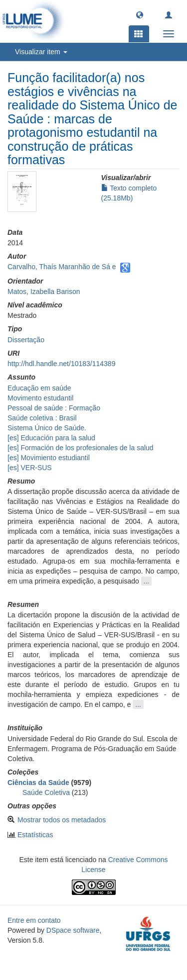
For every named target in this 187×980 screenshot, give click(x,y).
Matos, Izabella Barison (44, 292)
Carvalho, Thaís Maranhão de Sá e (62, 267)
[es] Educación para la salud (51, 438)
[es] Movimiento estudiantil (49, 458)
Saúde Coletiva (46, 792)
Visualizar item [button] (41, 52)
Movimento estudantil (40, 398)
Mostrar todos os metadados (62, 820)
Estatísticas (35, 835)
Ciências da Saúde (38, 783)
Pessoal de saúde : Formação (54, 408)
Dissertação (26, 340)
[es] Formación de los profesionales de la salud (81, 448)
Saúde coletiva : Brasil (42, 418)
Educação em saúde (39, 388)
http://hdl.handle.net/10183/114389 (61, 364)
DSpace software (73, 930)
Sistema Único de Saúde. (47, 428)
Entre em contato (34, 920)
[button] (140, 14)
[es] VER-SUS (30, 468)
